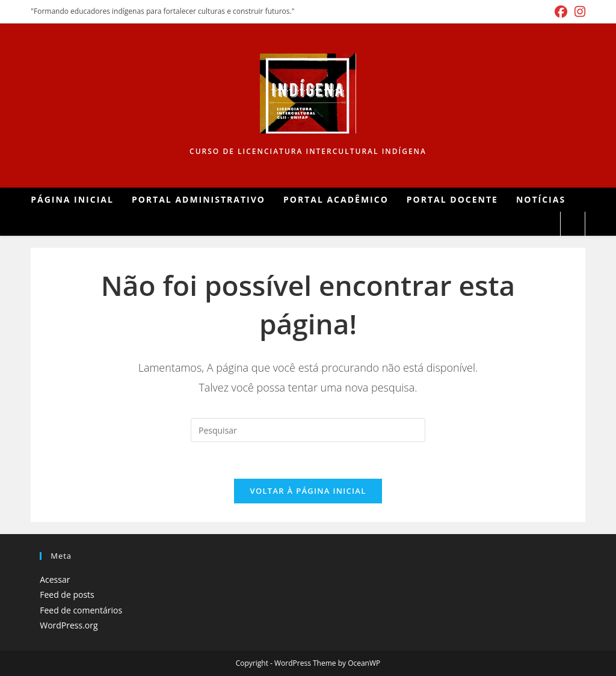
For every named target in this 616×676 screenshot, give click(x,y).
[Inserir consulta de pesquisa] (308, 430)
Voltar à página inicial (308, 491)
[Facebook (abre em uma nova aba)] (561, 12)
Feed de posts (67, 595)
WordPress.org (69, 625)
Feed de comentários (81, 610)
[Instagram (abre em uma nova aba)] (578, 12)
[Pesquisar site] (573, 224)
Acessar (55, 579)
